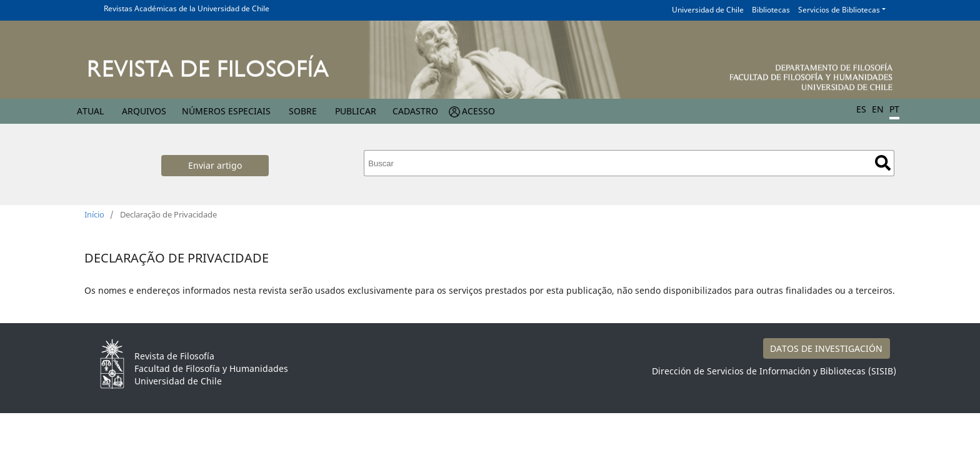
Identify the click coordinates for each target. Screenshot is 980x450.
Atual (90, 111)
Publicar (356, 111)
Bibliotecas (771, 10)
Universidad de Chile (708, 10)
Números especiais (226, 111)
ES (861, 109)
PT (894, 109)
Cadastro (415, 111)
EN (878, 109)
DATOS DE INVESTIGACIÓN (826, 348)
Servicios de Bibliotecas (839, 10)
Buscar (883, 163)
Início (94, 214)
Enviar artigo (215, 165)
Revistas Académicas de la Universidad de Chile (187, 8)
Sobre (303, 111)
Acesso (478, 111)
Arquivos (144, 111)
